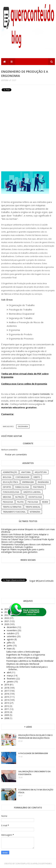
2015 (7, 697)
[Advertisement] (24, 113)
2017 (7, 691)
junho (10, 646)
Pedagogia (8, 502)
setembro (12, 636)
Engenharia (23, 426)
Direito (37, 477)
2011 (7, 709)
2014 (7, 700)
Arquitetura (41, 472)
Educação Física (11, 482)
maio (10, 649)
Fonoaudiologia (11, 492)
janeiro (11, 682)
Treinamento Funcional (14, 512)
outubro (11, 633)
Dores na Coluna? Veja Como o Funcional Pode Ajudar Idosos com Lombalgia (28, 541)
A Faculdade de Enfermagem (33, 753)
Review (45, 502)
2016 (7, 694)
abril (9, 672)
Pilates (20, 502)
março (10, 676)
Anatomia (26, 472)
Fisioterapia (39, 487)
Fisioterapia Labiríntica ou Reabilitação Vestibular (30, 661)
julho (10, 643)
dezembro (12, 627)
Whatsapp (39, 401)
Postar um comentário (16, 454)
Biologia (7, 477)
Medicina (7, 497)
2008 (7, 718)
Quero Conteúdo (41, 394)
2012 (7, 706)
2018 (7, 688)
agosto (11, 639)
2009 (7, 715)
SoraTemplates (23, 863)
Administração (10, 472)
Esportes (7, 487)
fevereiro (11, 679)
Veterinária (35, 512)
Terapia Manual (33, 507)
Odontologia (35, 497)
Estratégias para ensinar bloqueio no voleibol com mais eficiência (28, 531)
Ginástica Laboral (32, 492)
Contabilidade (22, 477)
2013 (7, 703)
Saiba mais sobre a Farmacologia (22, 658)
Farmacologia (22, 487)
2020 (7, 624)
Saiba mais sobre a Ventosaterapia (23, 652)
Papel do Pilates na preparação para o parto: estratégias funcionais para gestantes (23, 551)
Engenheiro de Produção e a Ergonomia (26, 655)
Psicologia (33, 502)
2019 (7, 685)
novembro (12, 630)
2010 (7, 712)
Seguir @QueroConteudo (42, 581)
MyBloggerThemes (42, 863)
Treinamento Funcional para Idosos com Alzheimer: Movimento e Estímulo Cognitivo (26, 546)
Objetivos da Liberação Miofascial (23, 664)
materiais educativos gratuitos (19, 407)
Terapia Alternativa (12, 507)
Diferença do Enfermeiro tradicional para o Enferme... (27, 668)
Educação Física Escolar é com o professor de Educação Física (35, 736)
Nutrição (20, 497)
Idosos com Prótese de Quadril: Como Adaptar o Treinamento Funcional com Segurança (25, 536)
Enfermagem (28, 482)
